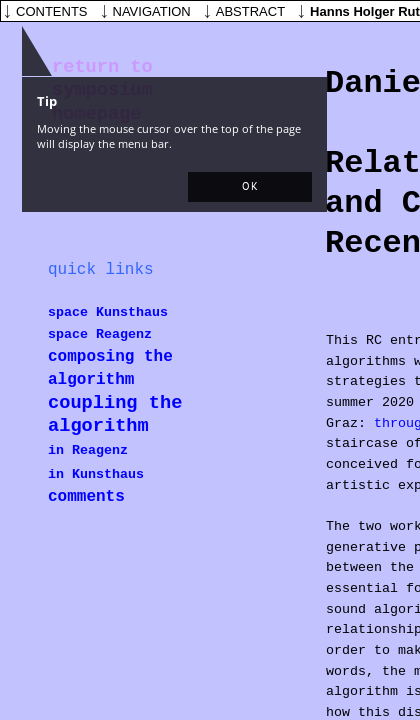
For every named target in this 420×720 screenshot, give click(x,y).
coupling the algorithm (115, 414)
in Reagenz (88, 450)
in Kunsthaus (96, 474)
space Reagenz (100, 334)
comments (86, 497)
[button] (250, 187)
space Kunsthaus (108, 312)
